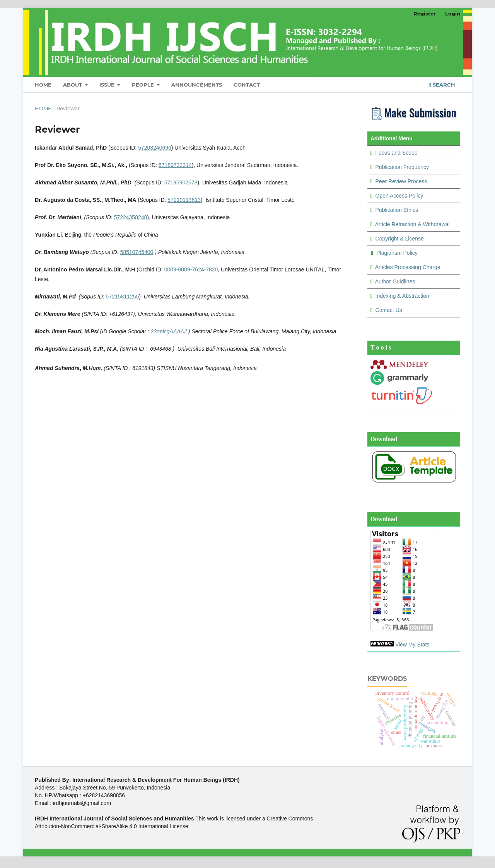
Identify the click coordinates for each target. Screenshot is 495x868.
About (73, 85)
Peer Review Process (401, 181)
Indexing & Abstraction (402, 296)
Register (425, 14)
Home (43, 85)
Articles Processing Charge (408, 267)
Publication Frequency (402, 167)
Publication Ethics (397, 210)
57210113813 (184, 200)
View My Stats (412, 645)
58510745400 (137, 252)
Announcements (197, 85)
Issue (108, 85)
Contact (247, 85)
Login (453, 14)
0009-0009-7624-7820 (191, 269)
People (144, 85)
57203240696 (155, 148)
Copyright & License (400, 239)
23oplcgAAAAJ (169, 331)
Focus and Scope (397, 153)
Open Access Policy (399, 196)
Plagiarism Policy (397, 253)
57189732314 (175, 165)
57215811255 (123, 297)
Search (442, 85)
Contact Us (389, 310)
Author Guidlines (395, 281)
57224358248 (131, 217)
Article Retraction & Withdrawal (412, 224)
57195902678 (181, 182)
